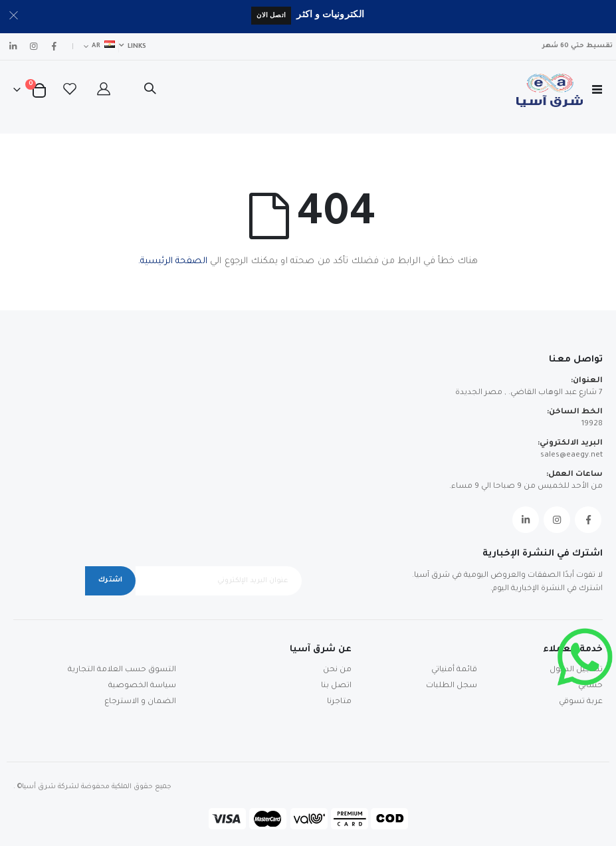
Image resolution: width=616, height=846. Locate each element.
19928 (592, 424)
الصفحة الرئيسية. (173, 262)
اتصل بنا (336, 686)
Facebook (588, 520)
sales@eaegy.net (571, 456)
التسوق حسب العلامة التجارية (122, 670)
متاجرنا (339, 702)
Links (137, 47)
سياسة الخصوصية (142, 686)
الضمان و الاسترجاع (140, 702)
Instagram (557, 520)
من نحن (337, 670)
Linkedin (526, 520)
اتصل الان (271, 15)
